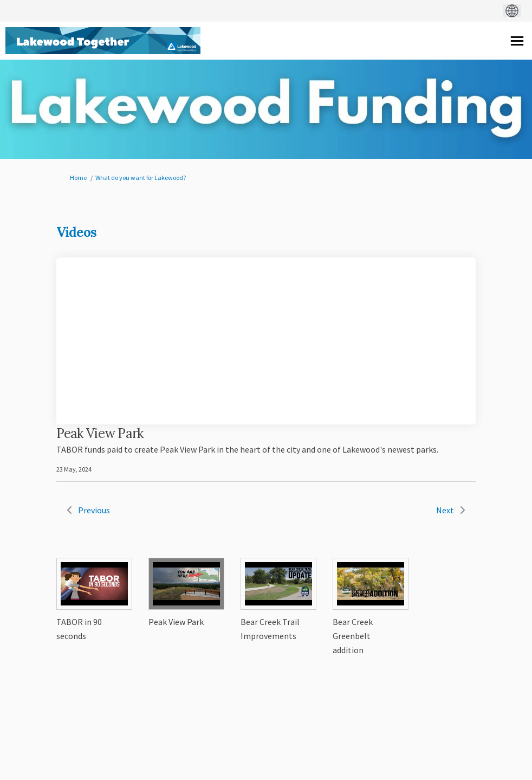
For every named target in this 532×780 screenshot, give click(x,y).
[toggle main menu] (517, 41)
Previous (94, 510)
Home (78, 178)
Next (445, 510)
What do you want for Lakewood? (141, 178)
